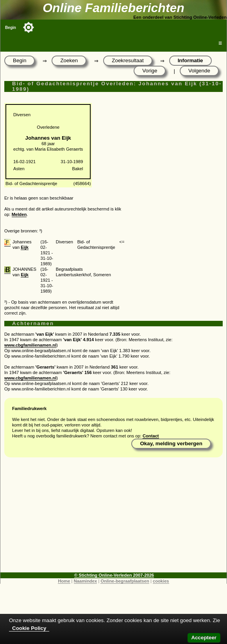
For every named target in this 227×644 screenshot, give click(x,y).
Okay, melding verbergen (171, 443)
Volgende (199, 71)
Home (64, 581)
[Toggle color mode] (29, 27)
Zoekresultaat (128, 60)
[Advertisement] (113, 518)
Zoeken (69, 60)
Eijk (25, 247)
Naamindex (86, 581)
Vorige (150, 71)
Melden (19, 214)
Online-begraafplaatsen (125, 581)
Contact (151, 436)
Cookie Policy (29, 628)
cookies (161, 581)
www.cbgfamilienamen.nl (30, 345)
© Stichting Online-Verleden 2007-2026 (114, 575)
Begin (11, 28)
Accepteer (204, 638)
